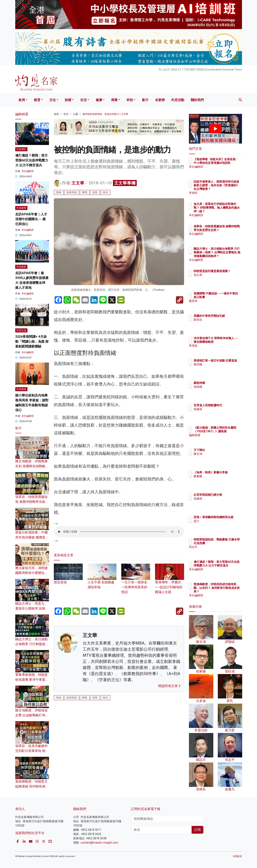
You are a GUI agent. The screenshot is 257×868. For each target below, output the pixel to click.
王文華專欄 (125, 183)
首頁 (56, 114)
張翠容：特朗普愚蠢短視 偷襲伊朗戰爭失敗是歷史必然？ (32, 502)
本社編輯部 (28, 171)
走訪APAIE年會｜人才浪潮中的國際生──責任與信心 (31, 219)
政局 (22, 100)
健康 (99, 100)
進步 (105, 192)
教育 (37, 100)
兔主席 (222, 279)
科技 (130, 100)
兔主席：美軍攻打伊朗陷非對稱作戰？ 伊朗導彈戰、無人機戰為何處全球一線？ (229, 211)
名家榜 (160, 100)
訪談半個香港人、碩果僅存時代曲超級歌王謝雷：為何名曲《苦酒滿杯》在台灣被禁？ (229, 189)
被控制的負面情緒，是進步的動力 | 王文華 (105, 114)
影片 (145, 100)
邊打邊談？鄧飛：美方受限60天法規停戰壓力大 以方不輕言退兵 (32, 160)
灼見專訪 (21, 149)
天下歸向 (223, 450)
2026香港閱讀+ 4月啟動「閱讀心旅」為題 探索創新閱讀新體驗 (32, 341)
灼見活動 (178, 100)
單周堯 (222, 349)
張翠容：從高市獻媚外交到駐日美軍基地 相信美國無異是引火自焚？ (32, 751)
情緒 (59, 192)
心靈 (75, 114)
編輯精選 (223, 439)
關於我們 (197, 100)
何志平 (222, 551)
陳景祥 (222, 305)
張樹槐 (222, 387)
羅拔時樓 (223, 383)
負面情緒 (72, 192)
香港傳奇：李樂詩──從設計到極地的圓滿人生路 (169, 582)
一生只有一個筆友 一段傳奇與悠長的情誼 (136, 582)
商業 (114, 100)
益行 (220, 525)
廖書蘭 (222, 480)
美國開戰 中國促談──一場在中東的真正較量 (228, 297)
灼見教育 (21, 208)
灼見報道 (21, 389)
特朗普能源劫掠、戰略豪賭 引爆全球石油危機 (229, 543)
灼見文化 (21, 330)
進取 (95, 192)
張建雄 (222, 413)
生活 (83, 100)
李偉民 (222, 193)
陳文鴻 (222, 454)
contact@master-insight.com (99, 843)
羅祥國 (222, 368)
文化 (53, 100)
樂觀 (85, 192)
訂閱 (197, 830)
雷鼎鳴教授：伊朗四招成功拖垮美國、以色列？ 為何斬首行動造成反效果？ (229, 592)
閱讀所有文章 (169, 686)
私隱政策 (237, 856)
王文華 (78, 183)
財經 (68, 100)
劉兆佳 (222, 323)
